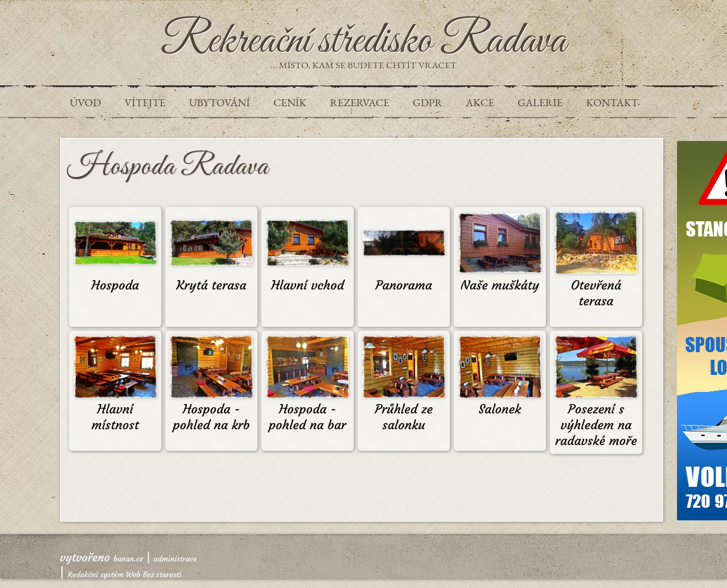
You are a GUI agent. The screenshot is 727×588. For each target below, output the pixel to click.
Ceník (290, 102)
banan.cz (128, 559)
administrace (176, 559)
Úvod (86, 102)
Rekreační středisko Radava (363, 42)
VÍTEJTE (145, 102)
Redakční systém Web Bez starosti (125, 574)
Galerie (540, 102)
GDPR (427, 102)
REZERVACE (359, 102)
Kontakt (612, 102)
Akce (480, 102)
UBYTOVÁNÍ (220, 102)
